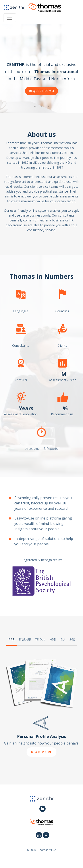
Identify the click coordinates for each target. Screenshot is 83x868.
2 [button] (42, 106)
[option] (41, 68)
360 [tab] (72, 640)
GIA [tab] (63, 640)
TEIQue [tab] (40, 640)
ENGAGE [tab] (25, 640)
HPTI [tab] (53, 640)
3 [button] (48, 106)
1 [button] (35, 106)
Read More (41, 752)
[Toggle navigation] (10, 18)
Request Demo (42, 91)
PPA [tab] (12, 639)
